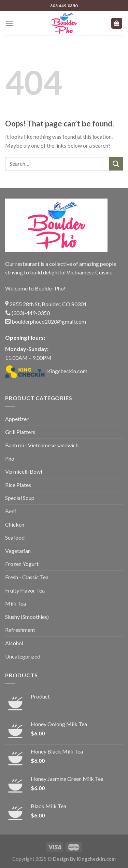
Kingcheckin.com (46, 371)
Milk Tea (16, 603)
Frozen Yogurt (22, 564)
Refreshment (20, 630)
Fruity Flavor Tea (25, 590)
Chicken (15, 524)
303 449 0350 (64, 6)
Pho (10, 458)
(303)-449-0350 (27, 313)
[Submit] (116, 164)
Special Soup (20, 498)
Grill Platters (20, 432)
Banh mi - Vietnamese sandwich (42, 445)
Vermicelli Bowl (24, 471)
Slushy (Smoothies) (27, 617)
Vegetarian (18, 551)
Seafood (15, 537)
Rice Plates (18, 485)
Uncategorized (23, 656)
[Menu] (9, 23)
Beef (11, 511)
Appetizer (17, 419)
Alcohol (14, 643)
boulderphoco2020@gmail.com (46, 321)
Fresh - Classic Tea (27, 577)
